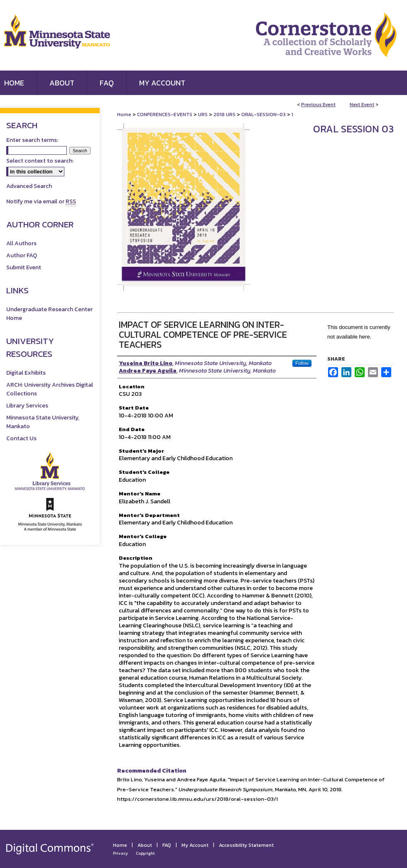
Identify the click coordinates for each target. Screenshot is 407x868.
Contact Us (21, 438)
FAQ (167, 845)
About (145, 845)
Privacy (120, 853)
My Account (195, 845)
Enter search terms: (32, 140)
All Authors (21, 243)
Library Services (27, 406)
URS (203, 115)
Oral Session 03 (353, 129)
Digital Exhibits (26, 373)
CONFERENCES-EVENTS (165, 115)
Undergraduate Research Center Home (49, 314)
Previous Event (318, 105)
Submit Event (24, 267)
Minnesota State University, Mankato (43, 422)
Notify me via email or (41, 201)
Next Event (362, 105)
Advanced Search (29, 186)
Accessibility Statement (246, 845)
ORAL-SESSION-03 (264, 115)
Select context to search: (40, 161)
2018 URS (225, 115)
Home (124, 115)
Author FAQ (22, 255)
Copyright (145, 853)
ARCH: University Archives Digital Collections (50, 389)
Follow (302, 363)
